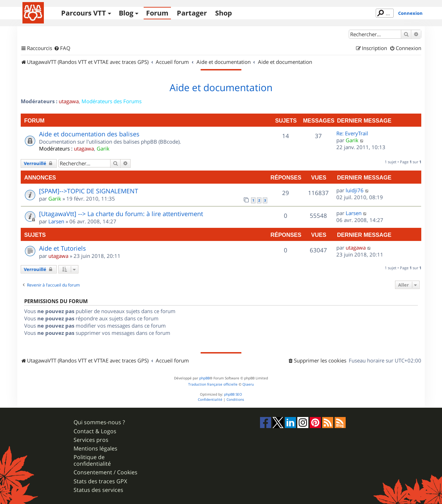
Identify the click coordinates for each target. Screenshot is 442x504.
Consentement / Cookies (105, 472)
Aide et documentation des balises (89, 134)
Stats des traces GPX (100, 481)
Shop (224, 13)
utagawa (69, 101)
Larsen (56, 221)
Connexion (410, 13)
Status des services (98, 490)
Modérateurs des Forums (112, 101)
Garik (103, 148)
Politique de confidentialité (92, 461)
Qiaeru (248, 384)
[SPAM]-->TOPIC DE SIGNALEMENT (89, 191)
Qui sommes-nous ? (99, 422)
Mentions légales (95, 449)
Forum (157, 13)
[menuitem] (62, 48)
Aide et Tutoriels (63, 248)
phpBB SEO (233, 394)
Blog (126, 13)
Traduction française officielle (213, 384)
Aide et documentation (221, 88)
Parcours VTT (84, 13)
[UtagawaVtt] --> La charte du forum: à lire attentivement (121, 214)
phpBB (204, 378)
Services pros (91, 440)
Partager (192, 13)
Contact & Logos (95, 431)
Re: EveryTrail (352, 133)
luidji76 (355, 190)
